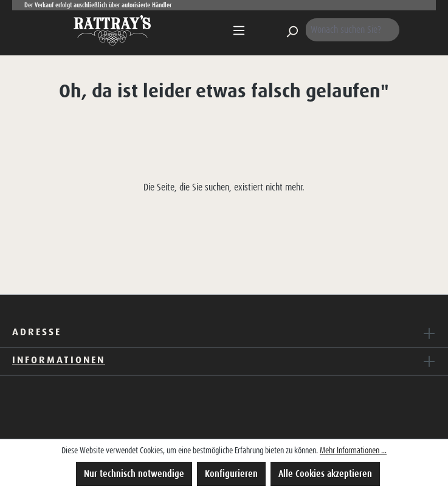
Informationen (59, 360)
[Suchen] (292, 30)
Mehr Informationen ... (353, 450)
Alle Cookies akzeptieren (325, 474)
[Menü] (239, 30)
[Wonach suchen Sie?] (353, 30)
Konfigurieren (231, 474)
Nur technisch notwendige (134, 474)
